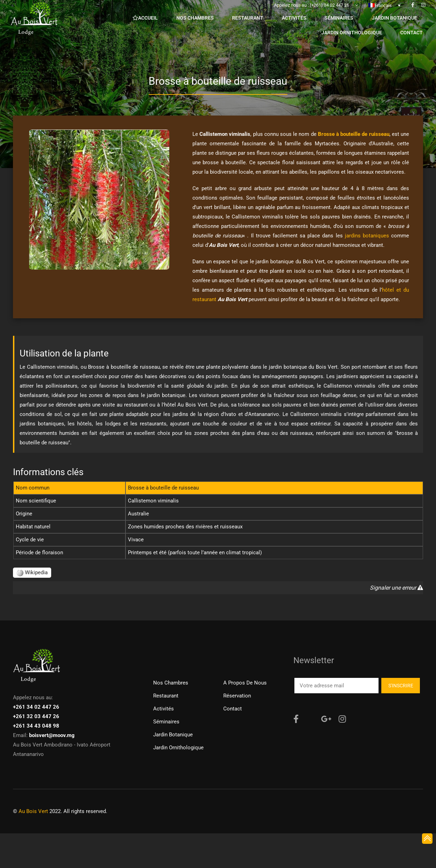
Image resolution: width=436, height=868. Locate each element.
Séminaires (166, 722)
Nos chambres (171, 683)
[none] (384, 10)
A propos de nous (245, 683)
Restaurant (166, 696)
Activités (163, 709)
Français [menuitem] (383, 10)
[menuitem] (384, 10)
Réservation (237, 696)
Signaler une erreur (396, 588)
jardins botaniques (367, 236)
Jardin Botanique (173, 735)
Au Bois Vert (33, 811)
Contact (233, 709)
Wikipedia (32, 572)
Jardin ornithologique (178, 748)
